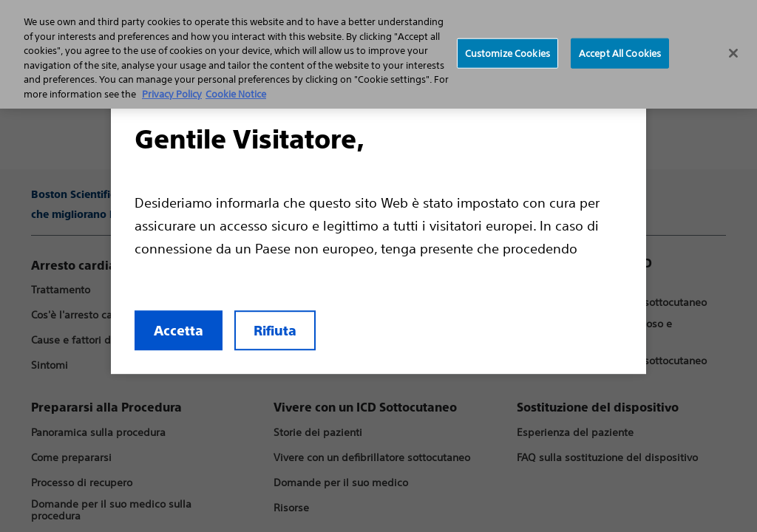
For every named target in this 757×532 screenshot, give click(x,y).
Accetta (121, 378)
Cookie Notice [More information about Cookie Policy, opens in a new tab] (236, 94)
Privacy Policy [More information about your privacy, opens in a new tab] (172, 94)
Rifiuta (217, 378)
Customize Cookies (508, 53)
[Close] (733, 53)
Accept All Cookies (620, 53)
